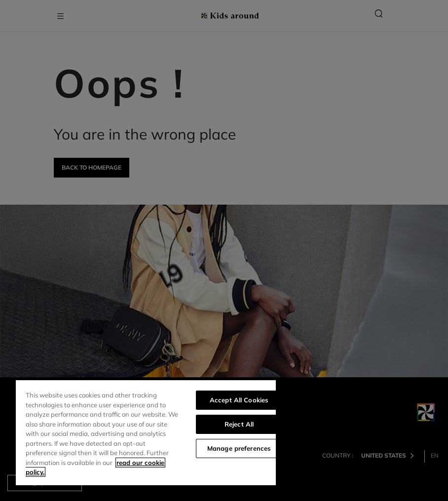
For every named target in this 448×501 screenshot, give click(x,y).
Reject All (239, 424)
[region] (146, 433)
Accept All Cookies (239, 400)
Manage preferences (239, 448)
